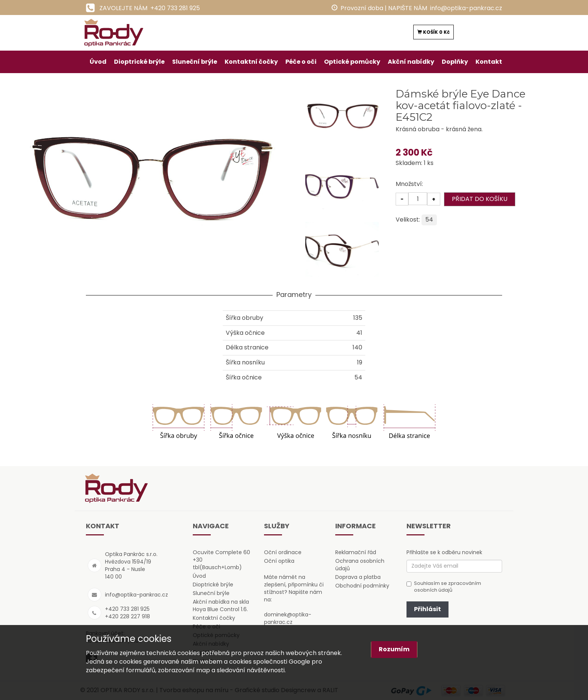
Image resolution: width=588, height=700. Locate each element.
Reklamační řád (356, 552)
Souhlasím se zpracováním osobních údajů (444, 587)
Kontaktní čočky (251, 62)
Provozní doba (362, 8)
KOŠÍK (433, 32)
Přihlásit (427, 609)
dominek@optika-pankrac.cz (288, 618)
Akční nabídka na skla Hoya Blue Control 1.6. (221, 606)
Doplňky (455, 62)
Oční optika (279, 561)
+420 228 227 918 (127, 616)
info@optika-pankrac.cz (466, 8)
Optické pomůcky (352, 62)
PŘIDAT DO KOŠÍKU (480, 199)
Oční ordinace (283, 552)
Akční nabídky (411, 62)
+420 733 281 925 (175, 8)
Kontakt (489, 62)
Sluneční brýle (195, 62)
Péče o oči (301, 62)
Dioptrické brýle (139, 62)
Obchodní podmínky (362, 586)
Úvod (98, 62)
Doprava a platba (358, 577)
